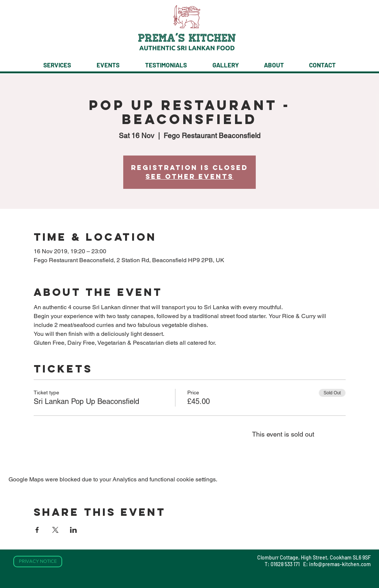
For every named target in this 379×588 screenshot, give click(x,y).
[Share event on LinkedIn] (73, 530)
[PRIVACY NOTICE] (38, 562)
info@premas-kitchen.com (340, 564)
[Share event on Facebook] (37, 530)
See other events (189, 176)
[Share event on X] (55, 530)
